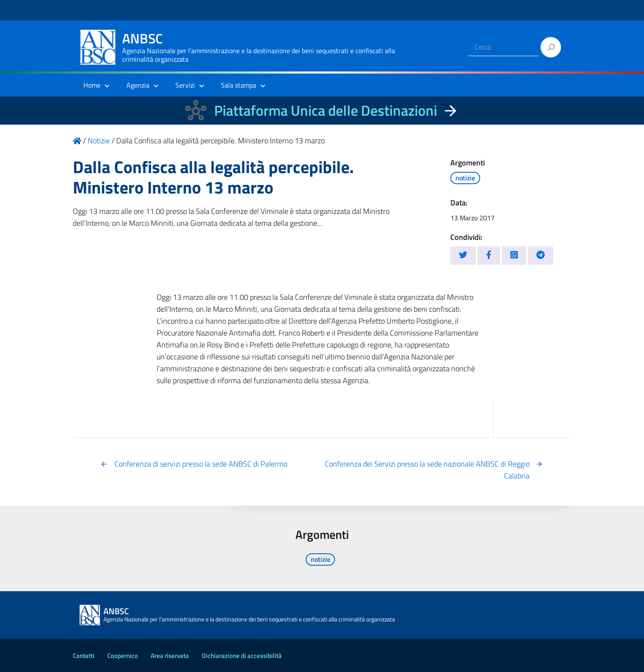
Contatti (84, 656)
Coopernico (123, 656)
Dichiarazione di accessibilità (242, 656)
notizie (465, 178)
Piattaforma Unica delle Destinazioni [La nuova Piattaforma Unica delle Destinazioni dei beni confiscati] (326, 110)
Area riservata (170, 656)
